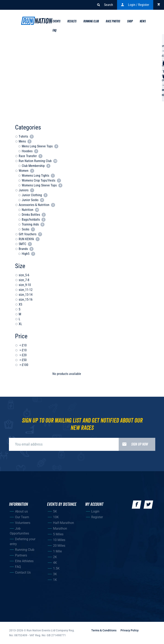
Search (105, 5)
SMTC (25, 244)
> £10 (23, 350)
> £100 (23, 365)
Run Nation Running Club (38, 161)
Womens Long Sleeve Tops (42, 185)
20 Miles (59, 546)
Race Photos (113, 21)
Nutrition (30, 210)
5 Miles (58, 534)
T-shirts (26, 136)
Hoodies (30, 151)
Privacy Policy (130, 630)
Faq (54, 31)
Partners (21, 555)
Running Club (91, 21)
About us (21, 511)
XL (20, 324)
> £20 (23, 355)
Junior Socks (33, 200)
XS (20, 304)
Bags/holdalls (34, 220)
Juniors (26, 190)
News (143, 21)
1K (55, 580)
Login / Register (135, 5)
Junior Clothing (35, 195)
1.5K (56, 568)
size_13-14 (26, 295)
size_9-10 (25, 285)
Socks (28, 229)
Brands (26, 249)
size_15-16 (26, 300)
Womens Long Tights (38, 176)
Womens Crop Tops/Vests (41, 180)
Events (56, 21)
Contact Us (23, 572)
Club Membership (36, 166)
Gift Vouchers (30, 234)
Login (95, 511)
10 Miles (59, 540)
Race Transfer (31, 156)
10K (56, 517)
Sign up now (133, 444)
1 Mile (57, 551)
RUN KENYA (29, 239)
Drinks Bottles (34, 215)
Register (97, 517)
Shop (130, 21)
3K (55, 574)
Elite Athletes (24, 561)
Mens (25, 141)
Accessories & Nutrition (37, 205)
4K (55, 563)
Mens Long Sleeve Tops (40, 146)
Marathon (60, 528)
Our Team (22, 517)
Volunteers (23, 523)
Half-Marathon (64, 523)
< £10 (23, 345)
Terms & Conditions (104, 630)
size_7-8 (24, 280)
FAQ (18, 567)
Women (26, 171)
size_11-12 (26, 290)
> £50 (23, 360)
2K (55, 557)
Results (72, 21)
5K (55, 511)
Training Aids (33, 224)
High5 (28, 254)
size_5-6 (24, 275)
